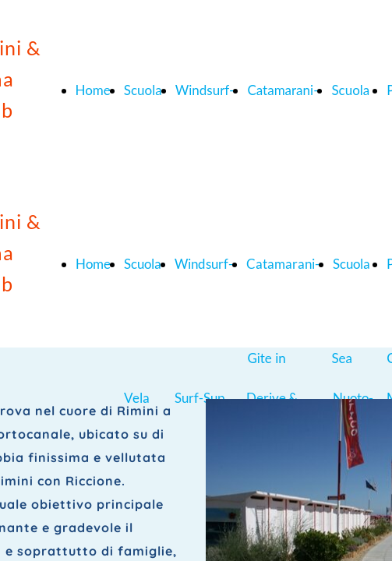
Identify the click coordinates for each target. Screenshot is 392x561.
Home (93, 90)
